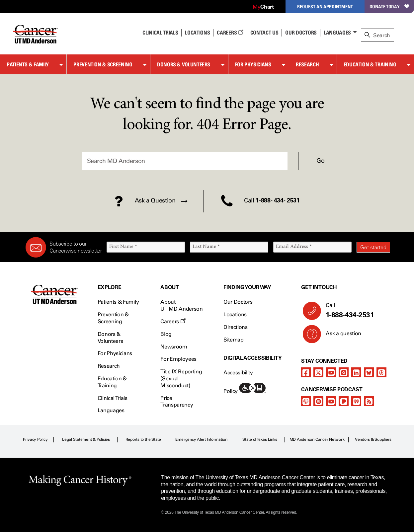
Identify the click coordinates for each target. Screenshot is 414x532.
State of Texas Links (260, 439)
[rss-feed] (369, 401)
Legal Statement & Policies (86, 439)
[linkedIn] (356, 372)
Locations (235, 314)
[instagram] (344, 372)
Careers (230, 33)
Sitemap (234, 340)
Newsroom (174, 347)
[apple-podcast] (306, 401)
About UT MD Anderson (182, 305)
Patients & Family (28, 64)
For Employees (178, 359)
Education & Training (370, 64)
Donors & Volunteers (184, 64)
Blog (166, 334)
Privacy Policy (35, 439)
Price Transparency (177, 402)
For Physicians (253, 64)
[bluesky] (369, 372)
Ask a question (339, 336)
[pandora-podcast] (344, 401)
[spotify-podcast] (318, 401)
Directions (236, 327)
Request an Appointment (325, 6)
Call (355, 311)
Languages (337, 33)
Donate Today (389, 6)
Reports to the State (143, 439)
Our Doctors (301, 33)
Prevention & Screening (103, 64)
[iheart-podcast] (356, 401)
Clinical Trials (160, 33)
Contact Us (264, 33)
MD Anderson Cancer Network (317, 439)
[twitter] (318, 372)
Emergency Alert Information (201, 439)
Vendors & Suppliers (373, 439)
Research (307, 64)
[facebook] (306, 372)
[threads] (381, 372)
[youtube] (331, 372)
